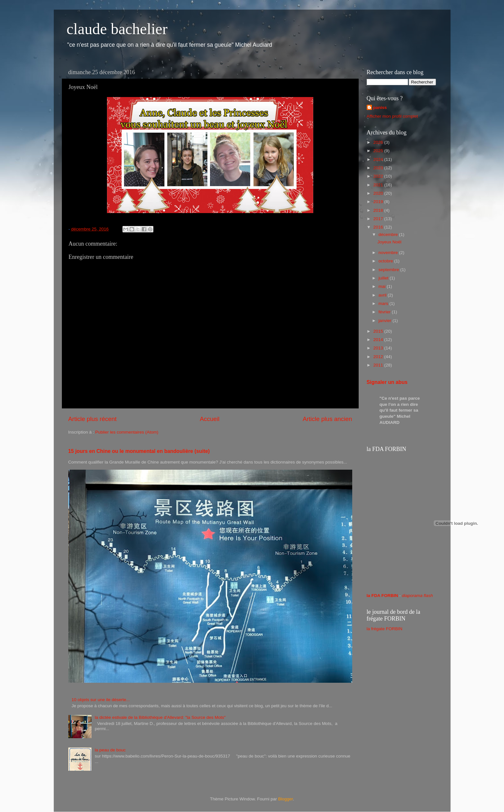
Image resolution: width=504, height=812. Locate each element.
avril (383, 295)
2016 (379, 227)
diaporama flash (417, 596)
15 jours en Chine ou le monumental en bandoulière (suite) (139, 451)
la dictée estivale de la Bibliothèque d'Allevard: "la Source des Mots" (160, 717)
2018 (379, 210)
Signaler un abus (387, 382)
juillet (384, 278)
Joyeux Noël (389, 242)
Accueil (210, 419)
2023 (379, 168)
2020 (379, 193)
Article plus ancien (327, 419)
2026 (379, 142)
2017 (379, 219)
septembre (390, 270)
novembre (389, 253)
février (385, 312)
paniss (380, 108)
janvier (386, 321)
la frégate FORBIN (385, 629)
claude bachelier (117, 29)
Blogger (286, 799)
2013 (379, 348)
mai (383, 286)
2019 (379, 202)
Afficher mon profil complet (393, 116)
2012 (379, 357)
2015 (379, 331)
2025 (379, 151)
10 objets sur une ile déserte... (101, 700)
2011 (379, 365)
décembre (389, 235)
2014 (379, 340)
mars (384, 303)
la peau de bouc (110, 750)
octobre (387, 261)
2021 (379, 185)
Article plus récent (92, 419)
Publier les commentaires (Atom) (127, 432)
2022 (379, 176)
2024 (379, 159)
